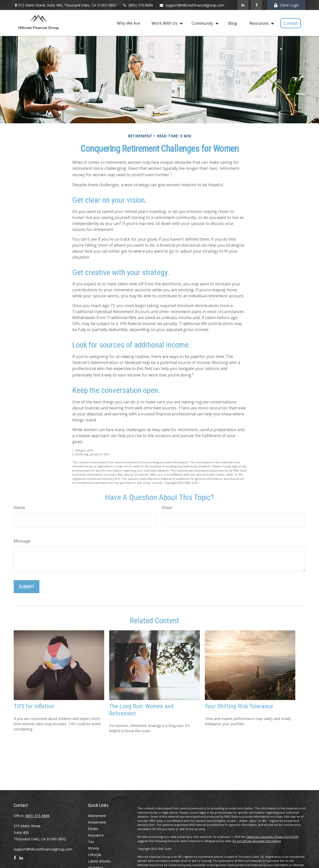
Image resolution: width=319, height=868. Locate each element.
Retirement (97, 816)
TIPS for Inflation (34, 706)
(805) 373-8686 (138, 5)
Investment (97, 822)
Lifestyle (95, 855)
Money (94, 848)
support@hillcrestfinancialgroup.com (192, 5)
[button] (128, 23)
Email (167, 508)
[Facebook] (257, 5)
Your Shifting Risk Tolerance (239, 706)
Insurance (96, 835)
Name (19, 508)
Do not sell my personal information (257, 841)
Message (22, 541)
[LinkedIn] (243, 5)
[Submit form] (27, 587)
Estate (93, 829)
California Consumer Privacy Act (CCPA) (272, 837)
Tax (91, 842)
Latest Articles (99, 861)
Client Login (286, 5)
